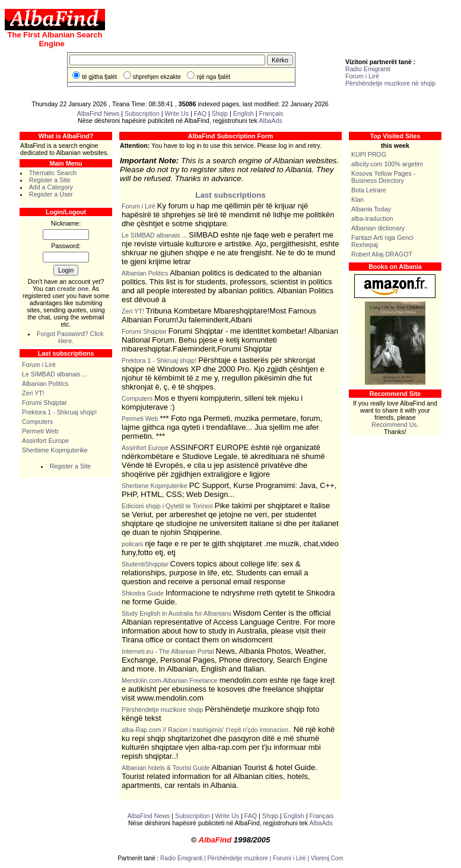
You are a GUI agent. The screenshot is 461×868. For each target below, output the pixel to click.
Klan (357, 199)
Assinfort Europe (45, 441)
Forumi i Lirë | (292, 858)
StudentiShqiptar (145, 564)
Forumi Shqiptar (44, 403)
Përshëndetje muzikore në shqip (390, 83)
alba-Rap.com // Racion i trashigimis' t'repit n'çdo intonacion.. (207, 730)
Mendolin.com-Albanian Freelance (170, 680)
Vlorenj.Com (327, 858)
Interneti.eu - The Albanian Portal (168, 651)
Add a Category (51, 187)
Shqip (220, 113)
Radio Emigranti (368, 69)
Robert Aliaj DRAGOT (382, 254)
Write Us (177, 113)
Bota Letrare (369, 190)
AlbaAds (271, 121)
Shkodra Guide (143, 593)
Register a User (51, 194)
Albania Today (371, 209)
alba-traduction (372, 218)
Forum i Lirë (362, 76)
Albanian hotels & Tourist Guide (166, 768)
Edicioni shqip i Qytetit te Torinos (167, 506)
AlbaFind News (98, 113)
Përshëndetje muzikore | (240, 858)
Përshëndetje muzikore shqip (162, 709)
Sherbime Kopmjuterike (55, 450)
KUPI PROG (369, 154)
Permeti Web (40, 431)
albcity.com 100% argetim (387, 164)
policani (132, 544)
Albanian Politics (45, 384)
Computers (37, 422)
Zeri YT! (33, 393)
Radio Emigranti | (184, 858)
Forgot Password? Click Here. (70, 337)
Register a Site (50, 180)
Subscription (142, 113)
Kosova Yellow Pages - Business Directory (383, 177)
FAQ (201, 113)
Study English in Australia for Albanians (177, 613)
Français (271, 113)
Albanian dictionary (378, 228)
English (244, 113)
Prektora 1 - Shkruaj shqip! (59, 412)
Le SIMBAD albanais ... (55, 374)
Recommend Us (394, 425)
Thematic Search (53, 173)
